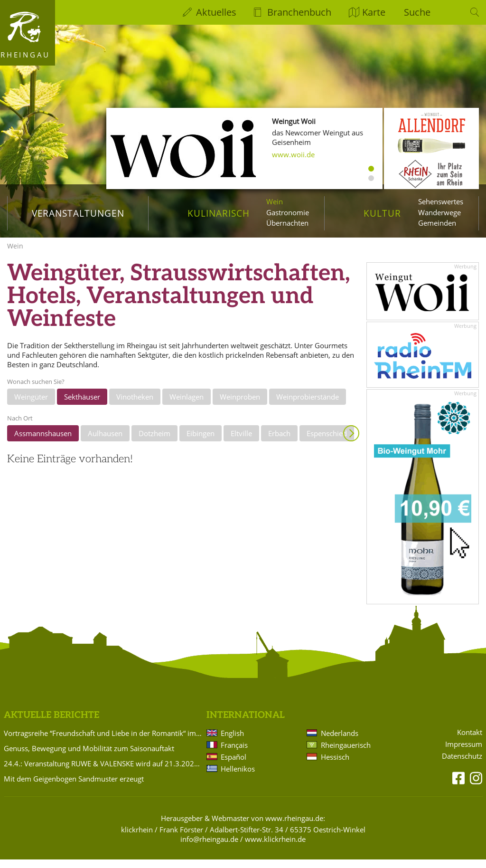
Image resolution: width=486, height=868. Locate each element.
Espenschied (327, 442)
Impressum (464, 753)
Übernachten (287, 223)
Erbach (279, 442)
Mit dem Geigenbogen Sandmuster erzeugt (74, 787)
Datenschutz (462, 765)
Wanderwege (439, 212)
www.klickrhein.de (275, 848)
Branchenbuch (299, 12)
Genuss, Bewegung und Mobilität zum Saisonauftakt (89, 757)
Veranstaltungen (78, 213)
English (232, 742)
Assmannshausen (43, 442)
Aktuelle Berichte (51, 724)
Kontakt (470, 741)
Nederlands (340, 742)
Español (234, 765)
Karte (374, 12)
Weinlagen (187, 405)
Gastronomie (288, 212)
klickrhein (137, 838)
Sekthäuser (82, 405)
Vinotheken (135, 405)
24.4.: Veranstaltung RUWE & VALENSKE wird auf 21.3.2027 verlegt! (103, 772)
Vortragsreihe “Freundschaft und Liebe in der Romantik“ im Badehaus (103, 742)
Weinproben (240, 405)
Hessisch (335, 765)
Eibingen (201, 442)
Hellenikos (238, 777)
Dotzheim (154, 442)
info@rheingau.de (209, 848)
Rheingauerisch (346, 754)
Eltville (241, 442)
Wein (275, 201)
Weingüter (31, 405)
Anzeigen (351, 442)
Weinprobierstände (308, 405)
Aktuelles (216, 12)
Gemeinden (437, 223)
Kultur (382, 213)
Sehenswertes (441, 201)
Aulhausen (105, 442)
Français (234, 754)
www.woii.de (293, 154)
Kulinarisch (218, 213)
